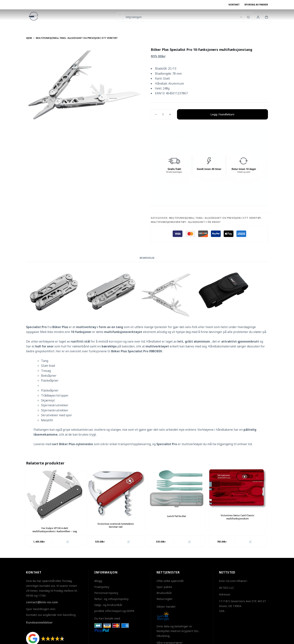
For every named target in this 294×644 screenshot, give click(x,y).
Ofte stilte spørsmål (170, 581)
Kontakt (234, 5)
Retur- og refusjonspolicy (111, 599)
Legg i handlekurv (222, 114)
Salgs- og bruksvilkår (108, 605)
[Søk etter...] (120, 17)
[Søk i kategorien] (183, 17)
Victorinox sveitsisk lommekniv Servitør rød (116, 525)
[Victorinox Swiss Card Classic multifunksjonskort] (237, 488)
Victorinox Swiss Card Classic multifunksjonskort (238, 517)
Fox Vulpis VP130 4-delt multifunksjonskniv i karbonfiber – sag (55, 530)
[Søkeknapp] (248, 17)
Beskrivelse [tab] (147, 258)
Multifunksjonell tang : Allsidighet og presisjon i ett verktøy (215, 218)
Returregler (165, 599)
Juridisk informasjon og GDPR (114, 611)
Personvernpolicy (106, 593)
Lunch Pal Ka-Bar (177, 516)
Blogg (98, 581)
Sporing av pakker (256, 5)
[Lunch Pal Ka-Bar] (177, 489)
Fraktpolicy (102, 587)
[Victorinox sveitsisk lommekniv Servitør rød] (116, 493)
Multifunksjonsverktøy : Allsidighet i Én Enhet (186, 222)
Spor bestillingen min (41, 609)
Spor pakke (164, 587)
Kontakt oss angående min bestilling (51, 615)
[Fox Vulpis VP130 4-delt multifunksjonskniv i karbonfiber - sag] (55, 495)
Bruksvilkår (164, 593)
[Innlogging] (258, 17)
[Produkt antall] (163, 114)
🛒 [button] (68, 542)
